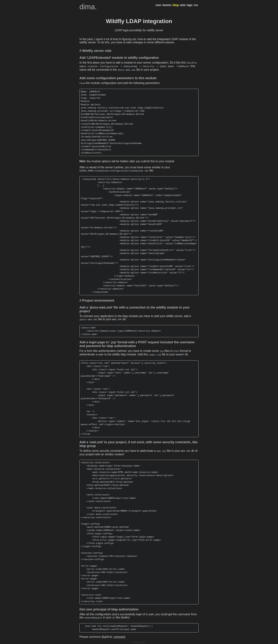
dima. (88, 7)
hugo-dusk (142, 641)
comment (119, 633)
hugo (133, 641)
